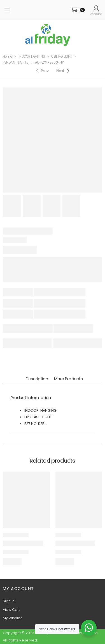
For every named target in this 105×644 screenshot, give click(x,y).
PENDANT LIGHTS (16, 62)
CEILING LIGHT (62, 57)
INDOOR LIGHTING (32, 57)
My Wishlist (12, 618)
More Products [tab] (68, 379)
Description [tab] (37, 379)
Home (7, 57)
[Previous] (42, 71)
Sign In (9, 601)
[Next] (63, 71)
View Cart (11, 610)
